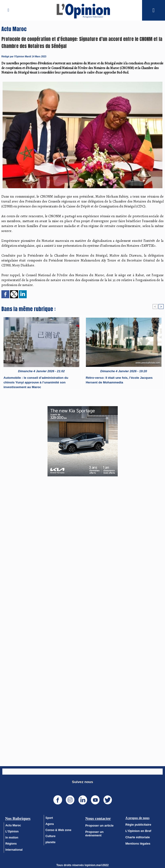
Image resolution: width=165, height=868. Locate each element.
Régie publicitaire (137, 823)
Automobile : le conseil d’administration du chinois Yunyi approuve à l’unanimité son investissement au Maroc (41, 382)
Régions (11, 842)
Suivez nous (83, 781)
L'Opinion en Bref (137, 829)
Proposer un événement (101, 830)
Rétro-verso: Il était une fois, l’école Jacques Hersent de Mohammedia (118, 380)
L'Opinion (12, 830)
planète (50, 841)
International (14, 849)
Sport (49, 817)
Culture (50, 835)
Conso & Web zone (58, 829)
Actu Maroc (13, 824)
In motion (12, 836)
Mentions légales (137, 842)
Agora (49, 823)
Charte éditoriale (137, 835)
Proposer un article (98, 824)
